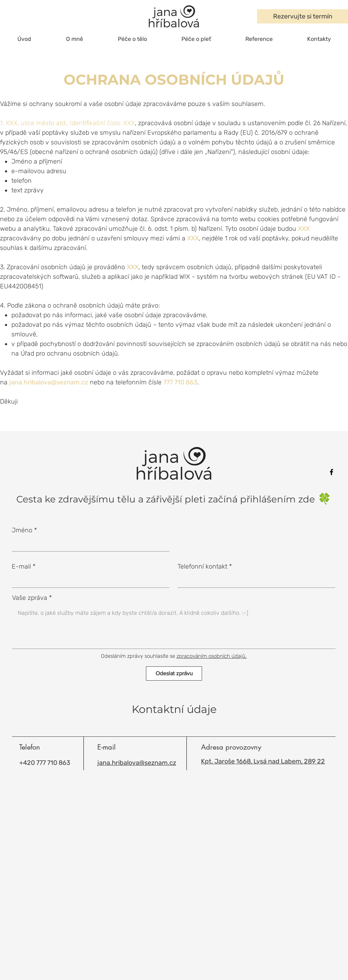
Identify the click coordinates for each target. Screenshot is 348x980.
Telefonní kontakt (202, 566)
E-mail (21, 566)
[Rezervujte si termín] (303, 16)
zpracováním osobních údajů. (212, 656)
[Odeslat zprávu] (174, 673)
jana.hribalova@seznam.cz (49, 382)
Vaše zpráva (30, 598)
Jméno (22, 530)
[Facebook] (331, 472)
